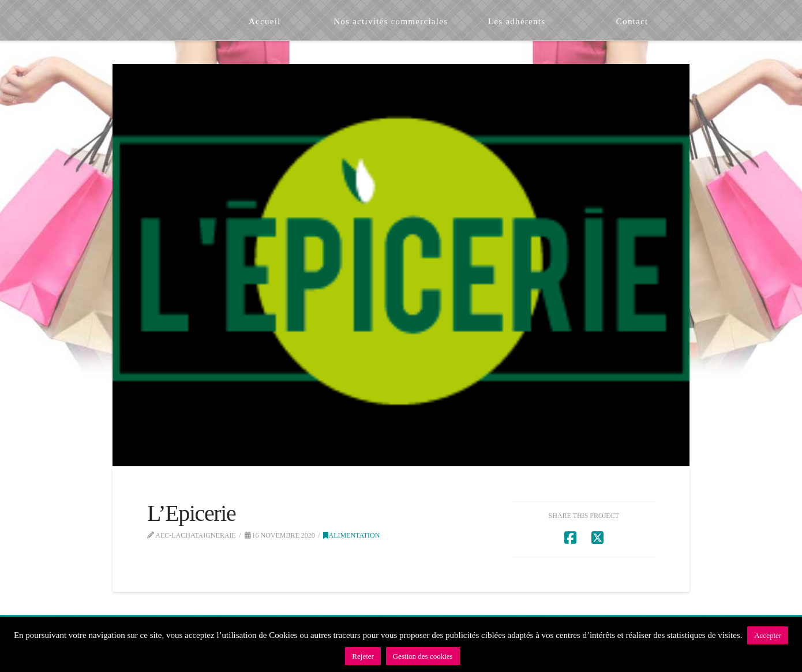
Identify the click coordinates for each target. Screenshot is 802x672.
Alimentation (351, 535)
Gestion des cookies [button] (423, 656)
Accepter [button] (768, 635)
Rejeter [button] (363, 656)
